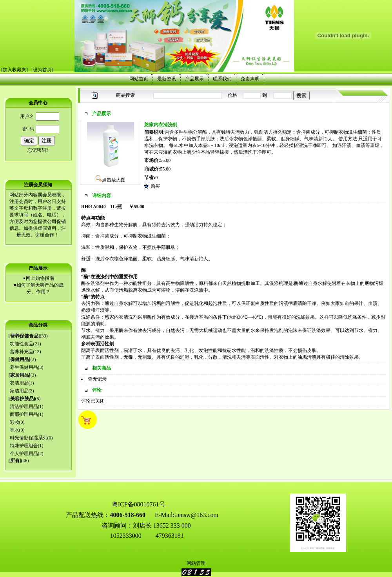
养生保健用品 (24, 367)
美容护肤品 (22, 399)
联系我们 (222, 79)
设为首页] (43, 70)
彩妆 (15, 422)
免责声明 (250, 79)
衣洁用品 (19, 383)
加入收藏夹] (15, 70)
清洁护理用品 (24, 406)
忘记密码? (38, 150)
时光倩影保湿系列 (29, 438)
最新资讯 (167, 79)
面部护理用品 (24, 414)
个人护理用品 (24, 454)
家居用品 (20, 375)
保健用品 (20, 359)
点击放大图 (111, 180)
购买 (155, 186)
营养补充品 (22, 352)
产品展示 (194, 79)
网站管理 (196, 563)
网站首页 (139, 79)
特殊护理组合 (24, 446)
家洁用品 (19, 391)
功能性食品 (22, 344)
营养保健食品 (24, 336)
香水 (15, 430)
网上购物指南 (40, 278)
